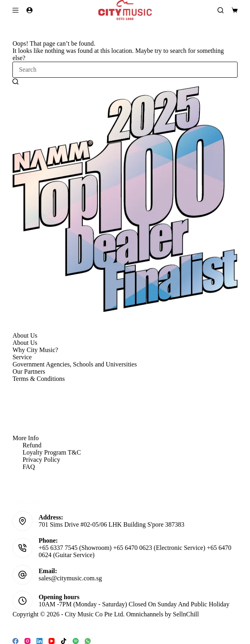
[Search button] (15, 81)
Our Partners (29, 371)
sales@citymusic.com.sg (70, 578)
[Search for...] (125, 70)
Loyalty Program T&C (52, 452)
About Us (25, 343)
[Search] (221, 10)
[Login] (29, 10)
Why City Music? (35, 350)
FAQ (29, 467)
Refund (32, 445)
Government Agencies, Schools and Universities (75, 364)
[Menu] (15, 10)
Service (22, 357)
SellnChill (186, 614)
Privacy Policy (41, 460)
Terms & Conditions (39, 379)
